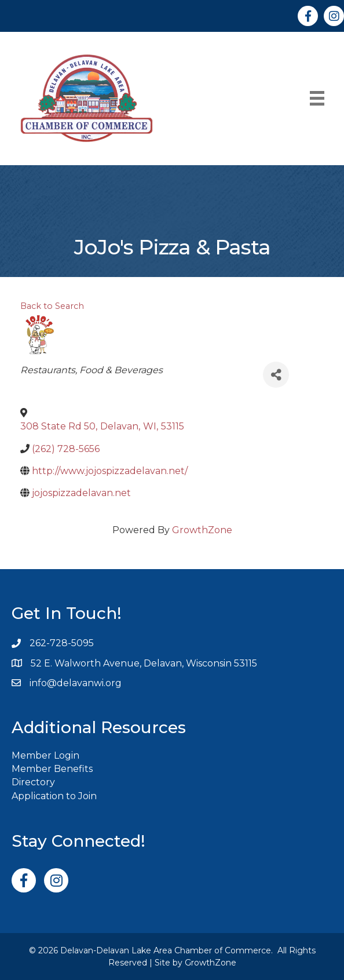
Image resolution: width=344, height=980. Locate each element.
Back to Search (52, 306)
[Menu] (317, 98)
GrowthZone (202, 530)
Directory (33, 782)
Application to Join (54, 796)
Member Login (45, 755)
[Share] (276, 375)
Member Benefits (52, 769)
